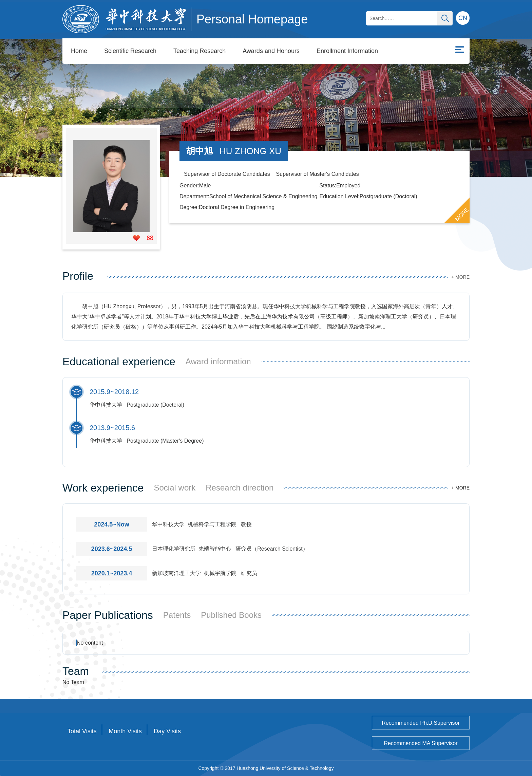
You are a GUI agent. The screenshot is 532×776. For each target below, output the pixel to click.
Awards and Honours (271, 51)
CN (463, 18)
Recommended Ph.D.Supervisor (421, 723)
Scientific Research (130, 51)
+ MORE (460, 277)
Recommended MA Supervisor (421, 743)
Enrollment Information (347, 51)
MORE (462, 215)
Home (79, 51)
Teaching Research (199, 51)
